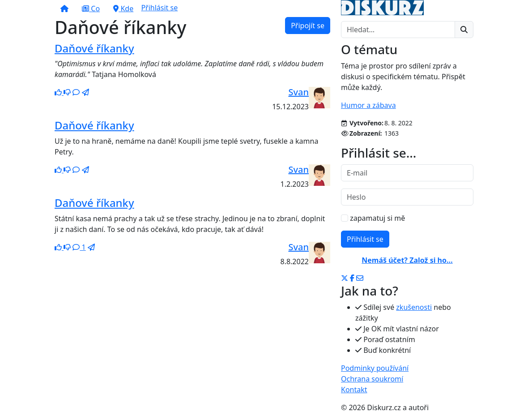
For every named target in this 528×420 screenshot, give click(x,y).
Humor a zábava (368, 105)
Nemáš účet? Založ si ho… (407, 260)
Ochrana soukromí (372, 379)
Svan (298, 92)
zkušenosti (414, 307)
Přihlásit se (159, 8)
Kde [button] (123, 9)
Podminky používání (375, 368)
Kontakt (354, 390)
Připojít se (308, 26)
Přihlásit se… (379, 153)
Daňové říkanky (94, 48)
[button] (64, 9)
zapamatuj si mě (373, 218)
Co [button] (91, 9)
